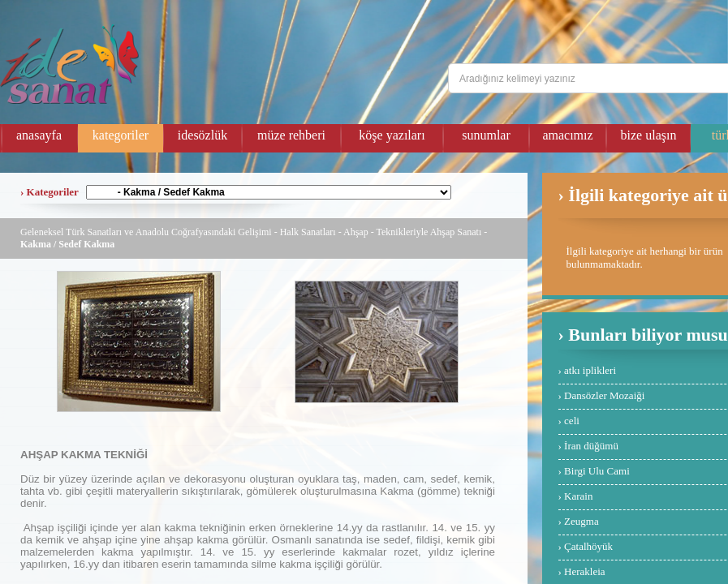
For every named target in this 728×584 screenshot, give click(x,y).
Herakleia (585, 571)
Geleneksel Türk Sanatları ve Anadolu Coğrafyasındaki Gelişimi (146, 232)
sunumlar (486, 135)
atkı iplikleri (590, 370)
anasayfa (39, 135)
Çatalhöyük (588, 546)
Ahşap (356, 232)
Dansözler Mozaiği (604, 395)
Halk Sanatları (308, 232)
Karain (578, 496)
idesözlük (202, 135)
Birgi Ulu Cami (597, 471)
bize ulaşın (649, 135)
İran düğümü (591, 446)
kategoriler (121, 135)
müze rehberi (291, 135)
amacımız (567, 135)
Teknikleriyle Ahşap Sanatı (429, 232)
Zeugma (582, 521)
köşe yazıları (392, 135)
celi (572, 421)
